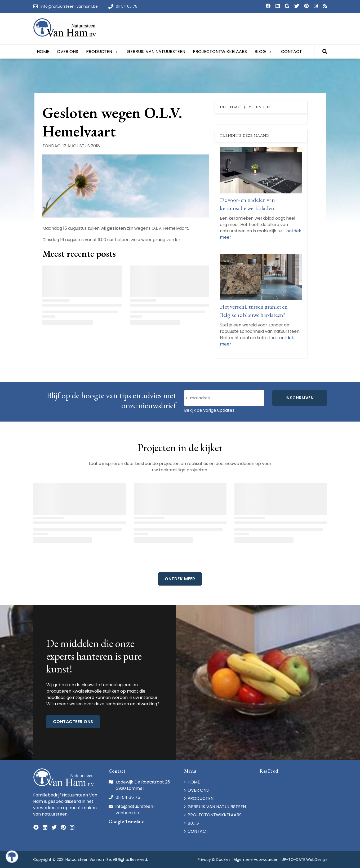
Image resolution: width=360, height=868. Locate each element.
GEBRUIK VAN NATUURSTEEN (217, 807)
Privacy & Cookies (214, 860)
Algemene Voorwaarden (256, 860)
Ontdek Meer (180, 579)
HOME (194, 782)
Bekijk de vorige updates (209, 410)
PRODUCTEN (201, 798)
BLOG (193, 823)
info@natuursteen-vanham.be (135, 810)
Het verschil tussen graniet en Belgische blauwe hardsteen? (254, 311)
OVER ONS (198, 790)
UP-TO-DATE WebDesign (304, 860)
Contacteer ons (73, 722)
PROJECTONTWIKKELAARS (215, 815)
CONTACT (198, 831)
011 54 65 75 (128, 797)
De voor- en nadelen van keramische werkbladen (247, 204)
